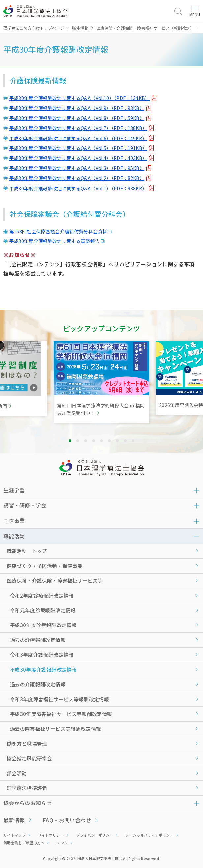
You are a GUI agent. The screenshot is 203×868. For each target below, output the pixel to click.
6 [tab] (109, 441)
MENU (195, 12)
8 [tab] (125, 441)
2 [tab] (78, 441)
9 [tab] (133, 441)
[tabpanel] (101, 382)
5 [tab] (101, 441)
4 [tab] (94, 441)
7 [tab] (117, 441)
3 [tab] (86, 441)
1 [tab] (70, 441)
